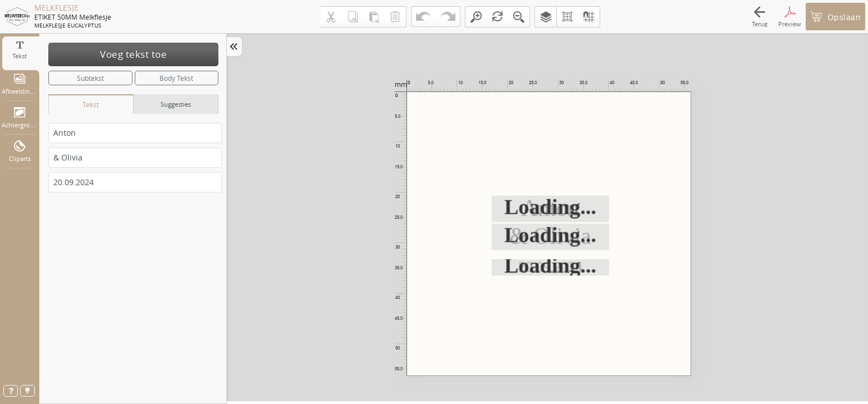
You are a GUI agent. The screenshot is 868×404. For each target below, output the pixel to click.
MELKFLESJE (56, 8)
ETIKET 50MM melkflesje (73, 17)
